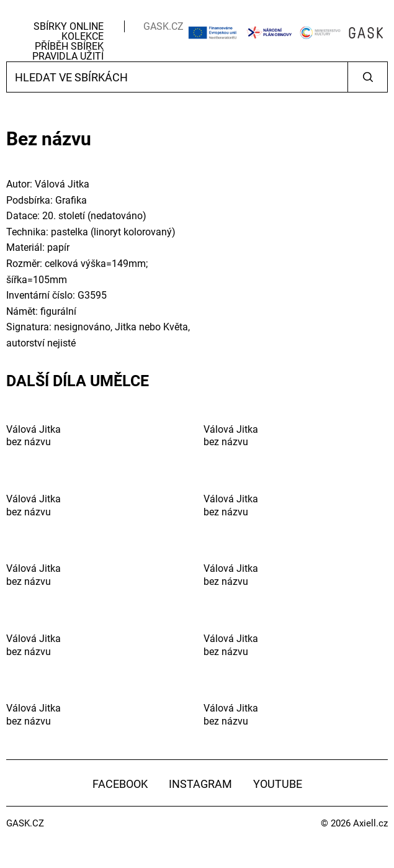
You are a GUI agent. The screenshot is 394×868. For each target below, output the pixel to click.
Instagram (200, 784)
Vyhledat (368, 77)
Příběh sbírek (69, 46)
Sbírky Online (69, 26)
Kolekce (83, 36)
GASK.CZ (163, 26)
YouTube (278, 784)
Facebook (120, 784)
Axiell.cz (370, 823)
